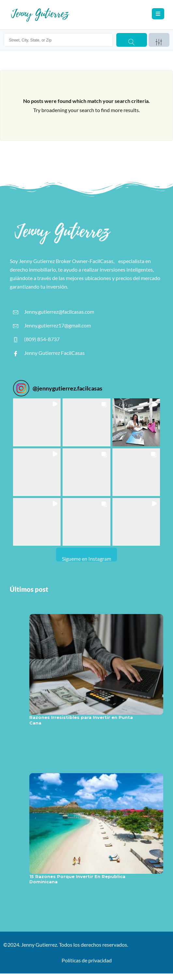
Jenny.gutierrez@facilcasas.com (54, 312)
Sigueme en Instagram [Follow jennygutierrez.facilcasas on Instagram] (86, 558)
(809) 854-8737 (36, 339)
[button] (37, 422)
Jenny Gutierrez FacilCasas (49, 353)
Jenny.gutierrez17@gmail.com (52, 325)
